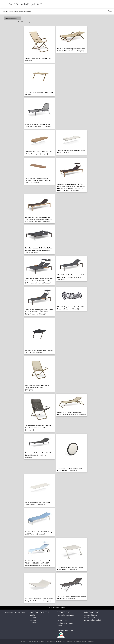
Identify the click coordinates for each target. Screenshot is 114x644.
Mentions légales (90, 615)
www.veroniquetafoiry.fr (93, 620)
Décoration (34, 623)
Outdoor (6, 11)
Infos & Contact (90, 618)
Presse (60, 626)
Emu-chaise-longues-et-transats (21, 11)
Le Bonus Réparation (65, 631)
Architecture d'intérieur (65, 623)
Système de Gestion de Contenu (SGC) (47, 641)
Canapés (33, 618)
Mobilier (33, 615)
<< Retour (109, 11)
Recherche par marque (66, 615)
